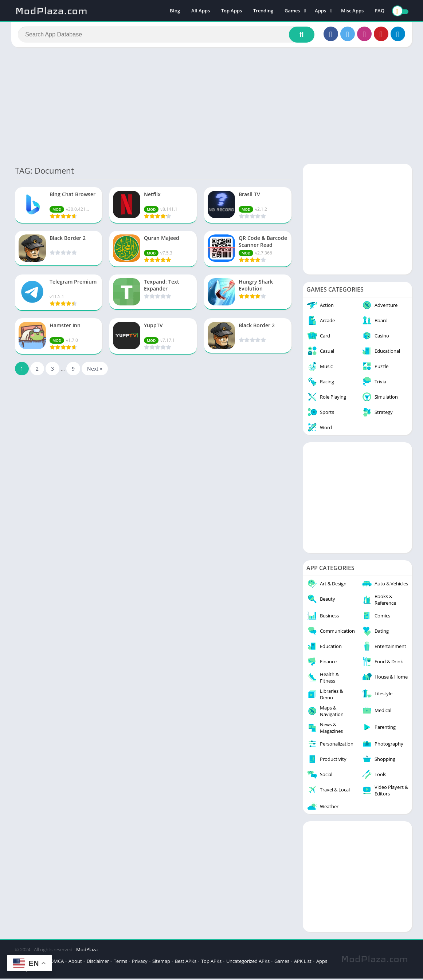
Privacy (140, 963)
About (75, 963)
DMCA (57, 963)
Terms (120, 963)
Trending (263, 11)
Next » (95, 370)
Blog (175, 11)
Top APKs (211, 963)
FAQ (380, 11)
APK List (303, 963)
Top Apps (232, 11)
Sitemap (161, 963)
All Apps (201, 11)
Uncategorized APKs (248, 963)
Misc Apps (352, 11)
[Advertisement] (211, 107)
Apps (320, 11)
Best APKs (186, 963)
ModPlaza (87, 951)
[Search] (166, 35)
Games (292, 11)
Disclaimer (98, 963)
